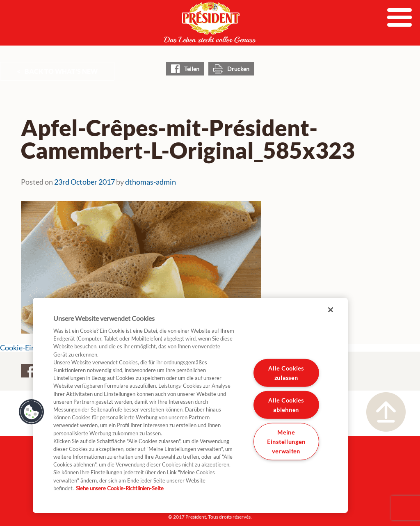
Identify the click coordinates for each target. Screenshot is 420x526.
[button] (32, 412)
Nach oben (386, 412)
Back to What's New (61, 71)
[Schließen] (331, 310)
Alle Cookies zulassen (286, 373)
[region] (190, 405)
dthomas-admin (151, 182)
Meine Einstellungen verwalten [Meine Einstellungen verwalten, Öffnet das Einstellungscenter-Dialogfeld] (286, 441)
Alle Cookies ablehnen (286, 405)
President (210, 22)
